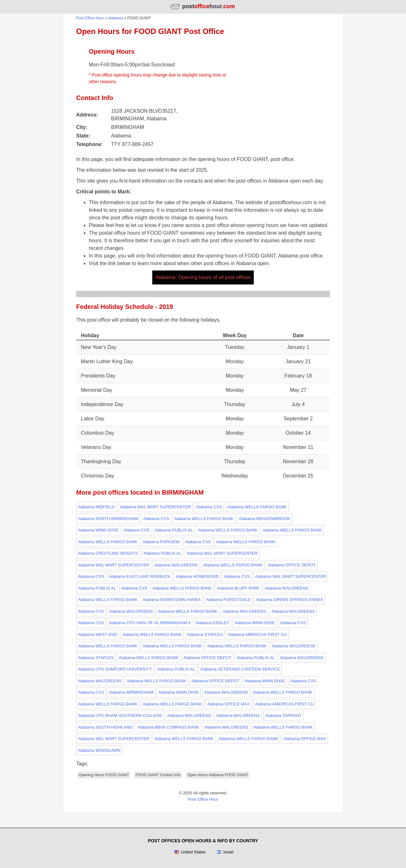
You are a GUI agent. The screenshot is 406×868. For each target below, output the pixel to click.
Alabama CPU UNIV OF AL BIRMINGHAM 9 (150, 623)
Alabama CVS (209, 507)
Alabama (116, 18)
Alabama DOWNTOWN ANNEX (172, 600)
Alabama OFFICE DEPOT (292, 565)
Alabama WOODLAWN (99, 750)
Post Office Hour (90, 18)
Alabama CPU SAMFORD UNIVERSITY (115, 669)
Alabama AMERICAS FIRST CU (257, 634)
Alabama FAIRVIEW (161, 542)
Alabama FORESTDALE (228, 600)
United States (190, 852)
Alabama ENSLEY (213, 623)
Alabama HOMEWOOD (197, 576)
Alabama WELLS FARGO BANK (257, 507)
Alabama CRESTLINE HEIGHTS (108, 553)
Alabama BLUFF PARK (238, 588)
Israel (225, 852)
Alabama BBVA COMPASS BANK (169, 727)
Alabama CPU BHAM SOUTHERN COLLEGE (120, 715)
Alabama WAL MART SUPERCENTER (155, 507)
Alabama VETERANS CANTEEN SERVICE (240, 669)
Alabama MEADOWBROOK (265, 519)
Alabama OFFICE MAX (228, 704)
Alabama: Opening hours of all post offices (203, 277)
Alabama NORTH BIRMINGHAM (108, 519)
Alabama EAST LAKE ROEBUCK (140, 576)
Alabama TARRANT (283, 715)
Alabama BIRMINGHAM (131, 692)
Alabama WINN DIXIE (98, 530)
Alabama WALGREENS (176, 565)
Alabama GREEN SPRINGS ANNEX (289, 600)
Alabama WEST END (98, 634)
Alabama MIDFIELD (96, 507)
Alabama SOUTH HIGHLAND (105, 727)
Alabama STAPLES (205, 634)
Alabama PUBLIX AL (174, 530)
